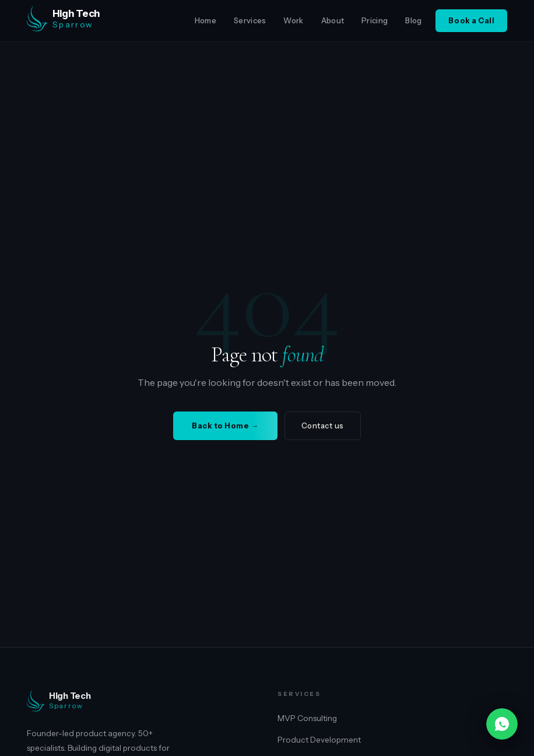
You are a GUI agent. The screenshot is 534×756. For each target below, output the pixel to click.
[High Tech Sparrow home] (96, 21)
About (333, 20)
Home (205, 20)
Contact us (323, 426)
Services (250, 20)
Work (293, 20)
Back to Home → (225, 426)
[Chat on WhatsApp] (502, 724)
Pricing (375, 20)
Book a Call (471, 20)
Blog (413, 20)
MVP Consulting (307, 718)
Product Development (319, 740)
